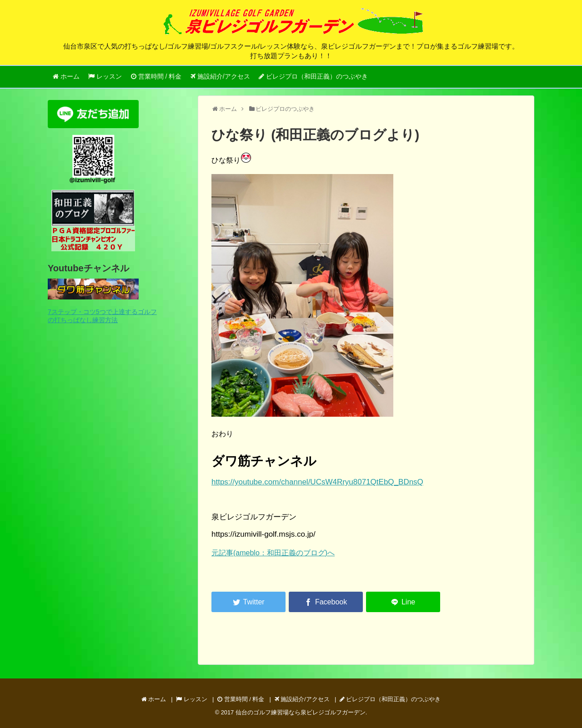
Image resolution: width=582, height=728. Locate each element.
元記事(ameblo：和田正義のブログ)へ (273, 553)
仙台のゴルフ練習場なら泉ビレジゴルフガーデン (301, 712)
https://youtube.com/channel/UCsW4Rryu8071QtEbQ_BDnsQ (317, 482)
